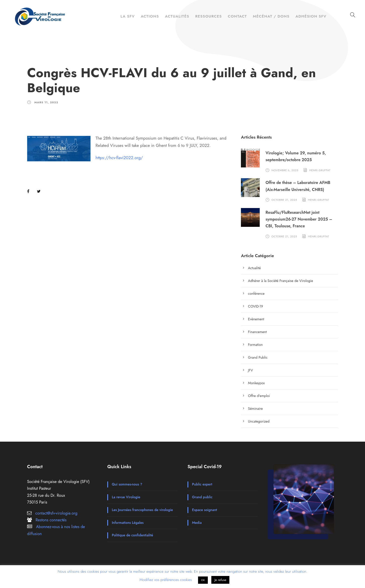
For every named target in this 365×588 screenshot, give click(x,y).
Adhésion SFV (311, 16)
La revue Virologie (126, 497)
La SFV (127, 16)
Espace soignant (205, 510)
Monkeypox (256, 383)
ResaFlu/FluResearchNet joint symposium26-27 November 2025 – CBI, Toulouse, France (299, 219)
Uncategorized (259, 421)
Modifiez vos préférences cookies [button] (166, 580)
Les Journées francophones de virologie (142, 510)
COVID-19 (255, 306)
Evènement (256, 319)
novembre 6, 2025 (285, 170)
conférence (256, 293)
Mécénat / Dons (271, 16)
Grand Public (258, 357)
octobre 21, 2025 (284, 200)
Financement (257, 332)
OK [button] (203, 580)
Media (197, 523)
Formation (255, 345)
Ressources (209, 16)
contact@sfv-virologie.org (56, 513)
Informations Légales (128, 523)
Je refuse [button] (220, 580)
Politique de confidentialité (132, 535)
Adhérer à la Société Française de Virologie (280, 281)
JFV (250, 370)
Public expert (202, 484)
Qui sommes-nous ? (127, 484)
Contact (237, 16)
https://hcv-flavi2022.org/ (119, 158)
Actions (150, 16)
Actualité (254, 268)
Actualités (177, 16)
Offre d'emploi (259, 396)
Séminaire (255, 409)
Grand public (202, 497)
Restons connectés (51, 520)
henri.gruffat (320, 170)
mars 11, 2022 (46, 102)
